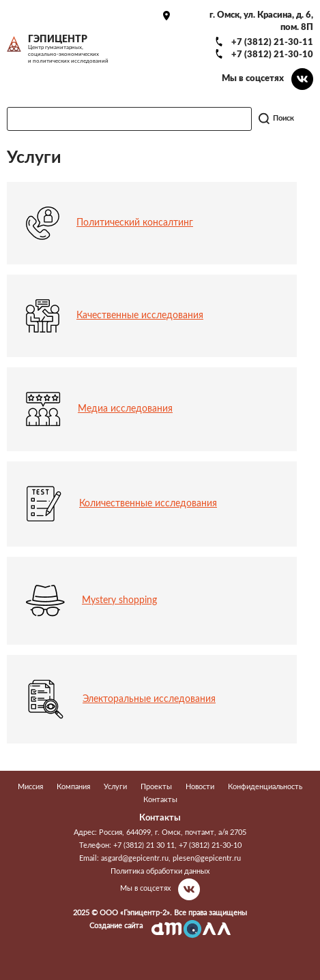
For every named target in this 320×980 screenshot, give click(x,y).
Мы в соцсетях (253, 78)
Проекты (156, 787)
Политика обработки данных (160, 871)
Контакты (160, 800)
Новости (200, 787)
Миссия (30, 787)
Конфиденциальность (265, 787)
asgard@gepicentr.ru (135, 858)
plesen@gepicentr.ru (207, 858)
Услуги (115, 787)
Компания (73, 787)
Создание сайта (116, 926)
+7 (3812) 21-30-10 (272, 55)
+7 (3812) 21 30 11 (144, 845)
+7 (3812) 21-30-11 (272, 42)
